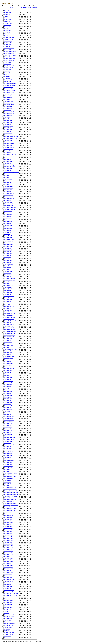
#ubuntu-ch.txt (7, 142)
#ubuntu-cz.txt (7, 184)
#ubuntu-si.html (8, 448)
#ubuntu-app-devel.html (10, 91)
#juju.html (6, 34)
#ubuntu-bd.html (8, 115)
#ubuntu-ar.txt (7, 96)
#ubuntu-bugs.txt (8, 128)
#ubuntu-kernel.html (9, 296)
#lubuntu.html (7, 69)
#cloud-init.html (8, 20)
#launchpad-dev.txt (9, 50)
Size (30, 8)
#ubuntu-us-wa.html (9, 579)
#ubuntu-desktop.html (9, 197)
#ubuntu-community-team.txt (11, 174)
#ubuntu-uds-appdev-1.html (11, 487)
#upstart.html (7, 629)
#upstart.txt (7, 631)
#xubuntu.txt (7, 638)
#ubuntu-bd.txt (8, 117)
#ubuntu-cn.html (8, 161)
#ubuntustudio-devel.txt (10, 624)
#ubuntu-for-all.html (9, 236)
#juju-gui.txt (7, 32)
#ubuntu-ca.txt (7, 131)
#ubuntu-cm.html (8, 158)
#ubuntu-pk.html (8, 395)
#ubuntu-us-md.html (9, 548)
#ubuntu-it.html (8, 282)
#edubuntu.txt (7, 25)
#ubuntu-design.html (9, 193)
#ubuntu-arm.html (8, 101)
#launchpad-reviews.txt (10, 57)
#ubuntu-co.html (8, 168)
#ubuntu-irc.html (8, 271)
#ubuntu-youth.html (9, 601)
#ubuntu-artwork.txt (9, 107)
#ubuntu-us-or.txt (8, 563)
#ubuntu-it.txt (7, 284)
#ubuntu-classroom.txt (9, 156)
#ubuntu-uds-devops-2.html (11, 501)
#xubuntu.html (7, 636)
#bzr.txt (6, 18)
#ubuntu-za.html (8, 604)
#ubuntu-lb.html (8, 310)
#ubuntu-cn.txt (7, 163)
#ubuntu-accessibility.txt (10, 85)
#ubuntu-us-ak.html (9, 519)
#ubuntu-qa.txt (8, 411)
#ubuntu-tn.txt (7, 457)
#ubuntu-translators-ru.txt (10, 475)
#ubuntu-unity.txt (8, 517)
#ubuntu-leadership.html (10, 314)
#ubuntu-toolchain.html (10, 459)
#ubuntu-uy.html (8, 583)
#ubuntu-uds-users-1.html (10, 509)
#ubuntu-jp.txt (7, 291)
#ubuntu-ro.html (8, 424)
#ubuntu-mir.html (8, 339)
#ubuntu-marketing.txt (9, 330)
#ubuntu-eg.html (8, 222)
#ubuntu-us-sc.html (9, 569)
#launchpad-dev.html (9, 48)
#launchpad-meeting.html (10, 52)
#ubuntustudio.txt (8, 627)
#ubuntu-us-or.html (9, 562)
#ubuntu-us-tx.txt (8, 578)
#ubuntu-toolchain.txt (9, 461)
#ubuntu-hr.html (8, 250)
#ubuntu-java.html (8, 285)
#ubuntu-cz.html (8, 183)
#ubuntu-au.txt (8, 110)
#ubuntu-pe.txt (8, 390)
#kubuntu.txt (7, 46)
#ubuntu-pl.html (8, 399)
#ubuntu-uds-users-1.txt (10, 510)
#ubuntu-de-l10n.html (9, 186)
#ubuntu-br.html (8, 122)
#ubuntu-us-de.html (9, 537)
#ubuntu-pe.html (8, 388)
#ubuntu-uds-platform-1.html (11, 505)
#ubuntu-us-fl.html (8, 540)
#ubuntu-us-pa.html (9, 565)
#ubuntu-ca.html (8, 130)
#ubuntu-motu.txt (8, 347)
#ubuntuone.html (8, 618)
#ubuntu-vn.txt (7, 588)
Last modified (24, 8)
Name (12, 8)
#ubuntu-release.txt (9, 422)
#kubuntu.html (7, 45)
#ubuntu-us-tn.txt (8, 574)
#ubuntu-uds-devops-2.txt (10, 503)
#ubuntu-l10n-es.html (9, 303)
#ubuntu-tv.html (8, 480)
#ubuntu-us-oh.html (9, 558)
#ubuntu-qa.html (8, 409)
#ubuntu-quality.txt (8, 418)
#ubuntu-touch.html (9, 462)
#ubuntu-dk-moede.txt (9, 209)
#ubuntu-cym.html (8, 179)
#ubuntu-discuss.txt (9, 206)
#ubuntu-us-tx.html (9, 576)
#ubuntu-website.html (9, 590)
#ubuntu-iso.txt (8, 277)
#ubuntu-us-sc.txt (8, 571)
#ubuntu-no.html (8, 374)
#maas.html (7, 73)
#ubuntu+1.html (8, 80)
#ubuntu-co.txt (7, 170)
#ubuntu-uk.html (8, 512)
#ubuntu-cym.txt (8, 181)
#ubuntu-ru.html (8, 431)
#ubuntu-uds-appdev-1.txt (10, 489)
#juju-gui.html (7, 30)
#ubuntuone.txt (8, 620)
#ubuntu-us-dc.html (9, 533)
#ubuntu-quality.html (9, 416)
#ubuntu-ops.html (8, 385)
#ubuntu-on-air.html (9, 381)
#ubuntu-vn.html (8, 586)
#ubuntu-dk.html (8, 211)
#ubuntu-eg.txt (8, 223)
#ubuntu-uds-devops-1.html (11, 498)
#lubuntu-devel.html (9, 66)
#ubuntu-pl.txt (7, 401)
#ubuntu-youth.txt (8, 602)
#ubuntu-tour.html (8, 466)
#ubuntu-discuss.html (9, 204)
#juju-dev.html (7, 27)
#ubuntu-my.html (8, 353)
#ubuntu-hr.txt (7, 252)
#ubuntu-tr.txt (7, 471)
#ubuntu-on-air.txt (8, 383)
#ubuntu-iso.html (8, 275)
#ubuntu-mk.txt (8, 344)
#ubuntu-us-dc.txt (8, 535)
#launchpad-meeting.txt (10, 53)
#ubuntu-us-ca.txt (8, 528)
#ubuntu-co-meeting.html (10, 165)
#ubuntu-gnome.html (9, 243)
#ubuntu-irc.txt (7, 273)
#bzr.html (6, 16)
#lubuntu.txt (7, 71)
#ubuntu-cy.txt (7, 177)
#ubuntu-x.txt (7, 599)
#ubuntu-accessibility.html (10, 83)
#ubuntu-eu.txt (8, 230)
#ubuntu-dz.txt (7, 220)
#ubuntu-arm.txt (8, 103)
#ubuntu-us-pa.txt (8, 567)
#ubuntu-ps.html (8, 402)
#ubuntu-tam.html (8, 452)
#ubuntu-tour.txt (8, 468)
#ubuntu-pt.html (8, 406)
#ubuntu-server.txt (8, 447)
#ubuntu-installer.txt (9, 266)
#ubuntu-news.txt (8, 362)
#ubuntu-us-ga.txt (8, 546)
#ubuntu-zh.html (8, 608)
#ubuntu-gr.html (8, 246)
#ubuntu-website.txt (9, 592)
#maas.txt (6, 75)
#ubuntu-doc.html (8, 215)
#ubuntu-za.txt (7, 606)
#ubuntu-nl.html (8, 370)
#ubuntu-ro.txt (7, 425)
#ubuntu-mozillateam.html (10, 349)
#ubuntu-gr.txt (7, 248)
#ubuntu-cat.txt (8, 135)
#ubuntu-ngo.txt (8, 365)
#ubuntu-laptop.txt (8, 308)
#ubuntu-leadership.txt (9, 315)
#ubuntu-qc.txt (7, 415)
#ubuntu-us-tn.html (9, 572)
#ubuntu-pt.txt (7, 408)
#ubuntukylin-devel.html (10, 615)
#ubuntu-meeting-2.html (10, 331)
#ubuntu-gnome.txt (9, 245)
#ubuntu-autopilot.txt (9, 114)
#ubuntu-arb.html (8, 98)
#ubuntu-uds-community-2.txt (11, 496)
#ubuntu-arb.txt (8, 99)
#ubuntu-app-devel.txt (9, 92)
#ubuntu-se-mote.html (9, 438)
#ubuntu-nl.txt (7, 372)
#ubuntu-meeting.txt (9, 337)
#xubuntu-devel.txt (8, 634)
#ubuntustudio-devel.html (10, 622)
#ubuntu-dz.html (8, 218)
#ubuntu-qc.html (8, 413)
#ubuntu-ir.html (8, 268)
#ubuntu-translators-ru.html (11, 473)
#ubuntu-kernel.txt (8, 298)
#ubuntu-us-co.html (9, 530)
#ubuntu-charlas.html (9, 144)
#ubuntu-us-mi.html (9, 551)
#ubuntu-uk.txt (7, 514)
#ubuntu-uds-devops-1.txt (10, 500)
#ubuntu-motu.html (9, 346)
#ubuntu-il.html (8, 257)
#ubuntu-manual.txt (9, 326)
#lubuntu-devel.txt (8, 68)
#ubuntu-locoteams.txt (9, 323)
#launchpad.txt (8, 64)
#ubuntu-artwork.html (9, 105)
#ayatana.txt (7, 14)
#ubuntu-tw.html (8, 484)
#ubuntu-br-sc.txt (8, 121)
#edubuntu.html (8, 23)
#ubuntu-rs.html (8, 427)
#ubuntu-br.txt (7, 124)
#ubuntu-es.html (8, 225)
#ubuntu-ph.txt (8, 393)
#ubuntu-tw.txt (7, 486)
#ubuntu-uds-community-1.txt (11, 493)
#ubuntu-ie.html (8, 254)
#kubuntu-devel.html (9, 37)
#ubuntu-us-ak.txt (8, 521)
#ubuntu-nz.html (8, 377)
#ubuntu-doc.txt (8, 216)
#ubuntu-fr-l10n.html (9, 239)
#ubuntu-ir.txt (7, 269)
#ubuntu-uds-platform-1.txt (10, 507)
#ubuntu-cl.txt (7, 153)
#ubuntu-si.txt (7, 450)
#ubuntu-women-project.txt (10, 595)
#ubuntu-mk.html (8, 342)
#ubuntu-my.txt (8, 354)
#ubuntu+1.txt (7, 82)
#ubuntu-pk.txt (7, 397)
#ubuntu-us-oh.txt (8, 560)
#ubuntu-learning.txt (9, 319)
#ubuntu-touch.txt (8, 464)
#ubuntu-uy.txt (7, 585)
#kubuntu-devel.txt (8, 39)
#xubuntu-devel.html (9, 633)
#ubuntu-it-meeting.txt (9, 280)
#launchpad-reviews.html (10, 55)
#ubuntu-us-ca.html (9, 526)
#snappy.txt (7, 78)
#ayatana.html (7, 13)
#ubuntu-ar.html (8, 94)
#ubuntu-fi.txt (7, 234)
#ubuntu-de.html (8, 190)
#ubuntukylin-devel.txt (9, 617)
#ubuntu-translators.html (10, 477)
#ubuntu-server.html (9, 445)
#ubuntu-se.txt (7, 443)
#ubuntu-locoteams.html (10, 321)
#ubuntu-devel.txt (8, 202)
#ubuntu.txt (7, 613)
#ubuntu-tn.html (8, 455)
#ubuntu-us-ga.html (9, 544)
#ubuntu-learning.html (9, 317)
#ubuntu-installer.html (9, 264)
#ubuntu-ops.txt (8, 386)
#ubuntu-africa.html (9, 87)
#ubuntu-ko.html (8, 300)
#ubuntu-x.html (8, 597)
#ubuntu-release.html (9, 420)
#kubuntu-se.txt (8, 43)
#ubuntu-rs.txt (7, 429)
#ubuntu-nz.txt (7, 379)
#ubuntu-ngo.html (8, 363)
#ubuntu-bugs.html (9, 126)
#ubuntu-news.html (9, 360)
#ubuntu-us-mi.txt (8, 553)
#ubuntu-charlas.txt (9, 145)
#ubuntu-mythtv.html (9, 356)
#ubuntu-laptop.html (9, 307)
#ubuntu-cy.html (8, 176)
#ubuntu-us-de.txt (8, 539)
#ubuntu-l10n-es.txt (9, 305)
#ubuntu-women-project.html (11, 594)
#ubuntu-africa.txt (8, 89)
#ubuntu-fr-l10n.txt (8, 241)
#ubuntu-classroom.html (10, 154)
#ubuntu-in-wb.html (9, 261)
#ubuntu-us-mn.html (9, 555)
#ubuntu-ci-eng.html (9, 147)
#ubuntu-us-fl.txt (8, 542)
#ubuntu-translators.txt (9, 478)
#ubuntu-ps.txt (7, 404)
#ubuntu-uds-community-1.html (12, 491)
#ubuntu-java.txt (8, 287)
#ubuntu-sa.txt (7, 436)
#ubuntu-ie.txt (7, 255)
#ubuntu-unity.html (8, 516)
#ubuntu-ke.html (8, 292)
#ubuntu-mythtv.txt (8, 358)
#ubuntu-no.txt (8, 376)
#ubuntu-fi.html (8, 232)
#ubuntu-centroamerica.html (11, 137)
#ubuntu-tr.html (8, 470)
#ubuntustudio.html (9, 625)
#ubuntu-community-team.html (11, 172)
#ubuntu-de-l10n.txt (9, 188)
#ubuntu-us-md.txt (8, 549)
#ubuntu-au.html (8, 108)
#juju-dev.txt (7, 29)
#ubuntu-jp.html (8, 289)
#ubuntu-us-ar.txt (8, 524)
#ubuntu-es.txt (7, 227)
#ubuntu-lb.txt (7, 312)
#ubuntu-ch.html (8, 140)
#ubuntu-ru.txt (7, 432)
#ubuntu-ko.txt (7, 301)
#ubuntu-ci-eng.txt (8, 149)
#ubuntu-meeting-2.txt (9, 333)
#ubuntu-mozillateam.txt (10, 351)
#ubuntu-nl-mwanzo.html (10, 367)
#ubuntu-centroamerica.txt (10, 138)
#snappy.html (7, 76)
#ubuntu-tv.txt (7, 482)
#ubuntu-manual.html (9, 324)
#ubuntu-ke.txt (7, 294)
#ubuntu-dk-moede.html (10, 207)
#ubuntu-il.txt (7, 259)
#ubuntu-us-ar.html (9, 523)
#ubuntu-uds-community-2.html (12, 494)
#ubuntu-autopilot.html (9, 112)
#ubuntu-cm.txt (8, 160)
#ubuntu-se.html (8, 441)
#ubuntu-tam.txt (8, 454)
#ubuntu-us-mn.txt (8, 556)
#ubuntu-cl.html (8, 151)
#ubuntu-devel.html (9, 200)
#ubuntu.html (7, 611)
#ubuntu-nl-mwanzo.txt (10, 369)
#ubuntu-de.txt (8, 192)
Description (34, 8)
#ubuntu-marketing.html (10, 328)
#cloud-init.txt (7, 21)
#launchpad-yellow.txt (9, 60)
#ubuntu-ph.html (8, 392)
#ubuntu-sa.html (8, 434)
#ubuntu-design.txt (9, 195)
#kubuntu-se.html (8, 41)
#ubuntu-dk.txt (7, 213)
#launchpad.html (8, 62)
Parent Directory (8, 11)
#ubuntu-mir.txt (8, 340)
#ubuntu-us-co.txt (8, 532)
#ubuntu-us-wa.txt (8, 581)
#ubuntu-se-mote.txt (9, 439)
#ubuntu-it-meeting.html (10, 278)
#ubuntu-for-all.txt (8, 238)
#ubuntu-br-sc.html (9, 119)
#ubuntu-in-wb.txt (8, 262)
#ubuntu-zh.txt (7, 609)
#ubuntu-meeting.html (9, 335)
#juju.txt (6, 36)
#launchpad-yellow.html (10, 59)
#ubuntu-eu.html (8, 229)
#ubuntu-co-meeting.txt (10, 167)
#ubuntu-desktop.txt (9, 199)
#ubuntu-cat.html (8, 133)
